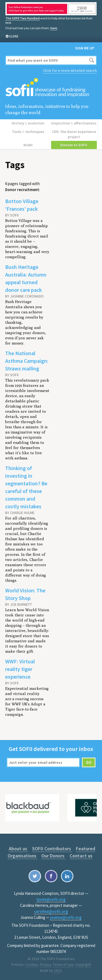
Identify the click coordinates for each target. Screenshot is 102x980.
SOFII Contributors (52, 849)
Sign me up (85, 48)
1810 (58, 971)
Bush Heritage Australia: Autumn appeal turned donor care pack (26, 278)
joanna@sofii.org (66, 917)
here (54, 28)
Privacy (45, 965)
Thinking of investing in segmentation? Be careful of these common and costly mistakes (26, 487)
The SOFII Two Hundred (23, 18)
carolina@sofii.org (51, 911)
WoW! (28, 145)
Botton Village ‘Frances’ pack (22, 205)
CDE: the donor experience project (74, 134)
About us (18, 849)
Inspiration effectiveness (74, 123)
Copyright (83, 965)
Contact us (81, 856)
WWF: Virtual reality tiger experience (20, 669)
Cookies (31, 965)
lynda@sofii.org (51, 899)
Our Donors (53, 856)
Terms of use (63, 965)
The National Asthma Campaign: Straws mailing (27, 361)
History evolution (28, 123)
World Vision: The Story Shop (25, 594)
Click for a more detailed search (70, 70)
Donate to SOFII (74, 145)
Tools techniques (28, 132)
